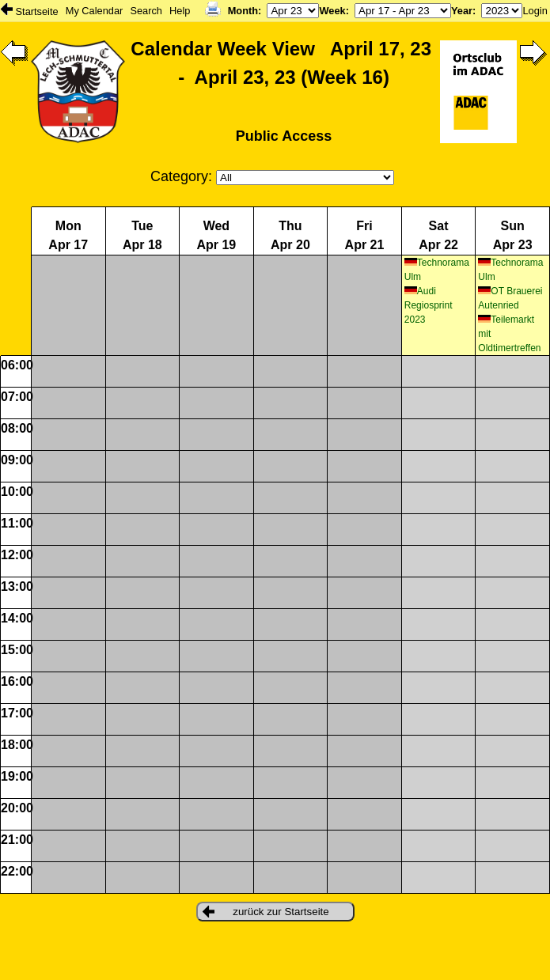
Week (332, 11)
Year (462, 11)
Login (535, 11)
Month (243, 11)
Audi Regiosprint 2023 (429, 305)
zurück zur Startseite (266, 912)
